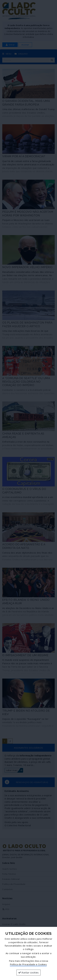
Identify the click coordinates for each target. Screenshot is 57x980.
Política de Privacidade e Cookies (28, 964)
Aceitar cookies (28, 973)
